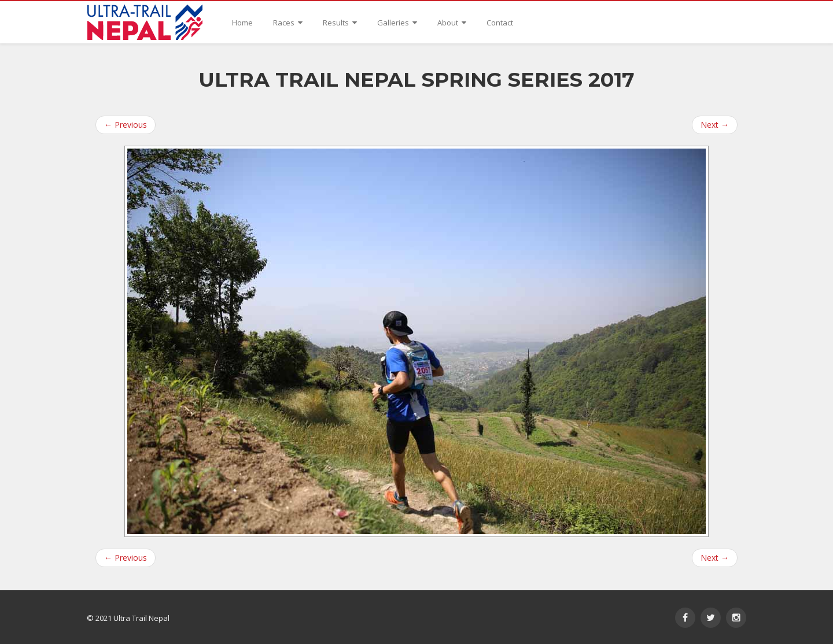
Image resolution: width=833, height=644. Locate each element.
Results (340, 23)
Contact (500, 23)
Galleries (397, 23)
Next (715, 125)
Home (242, 23)
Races (288, 23)
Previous (126, 125)
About (452, 23)
